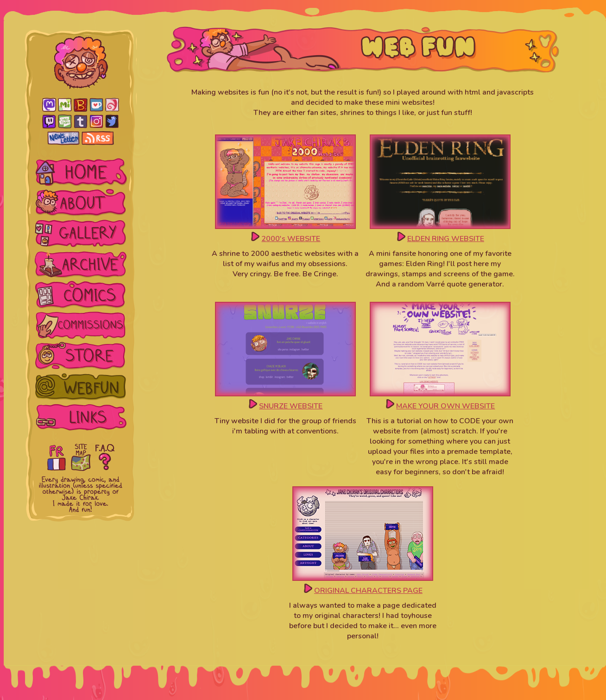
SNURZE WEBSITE (291, 406)
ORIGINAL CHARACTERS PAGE (368, 591)
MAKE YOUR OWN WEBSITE (445, 406)
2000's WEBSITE (291, 239)
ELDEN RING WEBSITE (446, 239)
